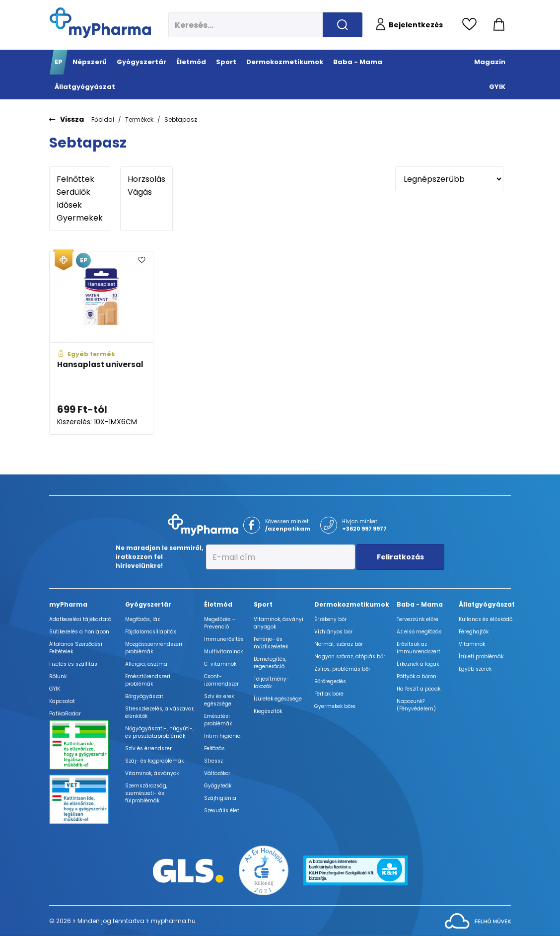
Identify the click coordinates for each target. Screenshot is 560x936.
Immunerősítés (224, 639)
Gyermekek (80, 218)
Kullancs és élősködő (486, 619)
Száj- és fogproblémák (154, 761)
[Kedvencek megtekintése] (472, 25)
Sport (263, 604)
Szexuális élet (222, 811)
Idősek (80, 205)
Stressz (213, 761)
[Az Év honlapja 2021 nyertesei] (264, 870)
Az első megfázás (419, 632)
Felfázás (214, 748)
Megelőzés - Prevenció (220, 623)
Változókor (217, 773)
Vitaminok (472, 644)
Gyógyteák (218, 786)
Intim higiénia (222, 736)
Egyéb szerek (475, 669)
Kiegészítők (268, 711)
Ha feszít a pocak (419, 689)
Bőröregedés (330, 681)
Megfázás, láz (142, 619)
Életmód (218, 604)
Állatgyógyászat (487, 604)
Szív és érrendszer (148, 748)
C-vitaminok (220, 664)
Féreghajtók (474, 632)
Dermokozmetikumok (352, 604)
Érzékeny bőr (330, 619)
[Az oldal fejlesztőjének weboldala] (478, 920)
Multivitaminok (223, 652)
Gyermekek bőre (335, 706)
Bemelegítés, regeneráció (270, 663)
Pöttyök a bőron (417, 676)
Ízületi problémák (481, 657)
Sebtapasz (181, 119)
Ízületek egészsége (278, 699)
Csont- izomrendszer (221, 680)
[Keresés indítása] (343, 25)
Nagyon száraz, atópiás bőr (350, 657)
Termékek (139, 119)
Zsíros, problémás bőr (342, 669)
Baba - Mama (420, 604)
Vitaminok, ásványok (152, 773)
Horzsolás (146, 179)
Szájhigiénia (220, 798)
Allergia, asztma (146, 664)
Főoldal (103, 119)
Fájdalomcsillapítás (151, 632)
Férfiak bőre (329, 694)
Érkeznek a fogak (418, 664)
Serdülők (80, 192)
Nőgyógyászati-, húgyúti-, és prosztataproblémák (159, 732)
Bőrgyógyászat (144, 696)
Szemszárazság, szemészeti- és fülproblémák (146, 793)
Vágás (146, 192)
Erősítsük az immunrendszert (419, 648)
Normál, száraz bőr (339, 644)
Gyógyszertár (148, 604)
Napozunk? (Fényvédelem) (416, 705)
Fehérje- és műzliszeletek (271, 643)
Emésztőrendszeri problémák (148, 680)
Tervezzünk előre (418, 619)
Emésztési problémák (218, 720)
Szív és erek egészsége (219, 700)
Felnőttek (80, 179)
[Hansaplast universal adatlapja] (101, 343)
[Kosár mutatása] (499, 25)
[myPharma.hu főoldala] (100, 23)
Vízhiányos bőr (333, 632)
